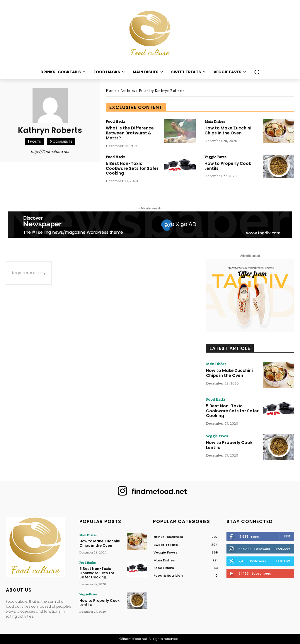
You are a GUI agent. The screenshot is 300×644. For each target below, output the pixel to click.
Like (287, 536)
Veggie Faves (215, 157)
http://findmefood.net (50, 152)
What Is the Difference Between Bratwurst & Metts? (130, 133)
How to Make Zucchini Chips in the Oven (228, 130)
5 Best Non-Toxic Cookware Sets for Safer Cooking (132, 168)
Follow (283, 549)
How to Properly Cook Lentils (228, 166)
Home (111, 90)
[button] (257, 72)
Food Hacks (116, 121)
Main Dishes (215, 121)
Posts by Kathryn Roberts (162, 90)
